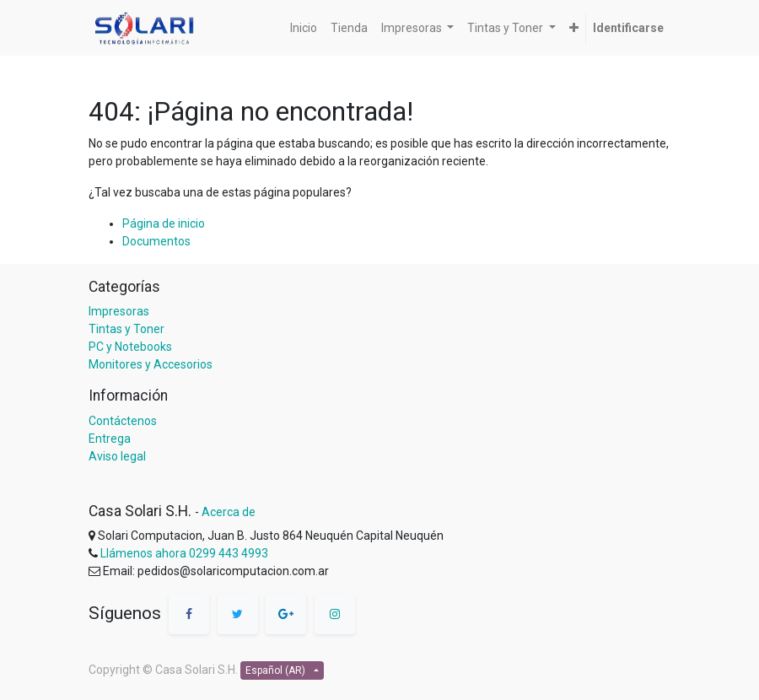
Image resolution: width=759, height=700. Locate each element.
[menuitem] (304, 28)
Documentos (156, 241)
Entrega (110, 439)
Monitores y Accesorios (151, 364)
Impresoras (119, 311)
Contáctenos (123, 421)
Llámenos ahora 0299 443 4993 (184, 553)
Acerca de (229, 512)
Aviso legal (117, 456)
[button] (574, 28)
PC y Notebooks (130, 347)
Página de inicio (164, 223)
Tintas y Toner (126, 329)
